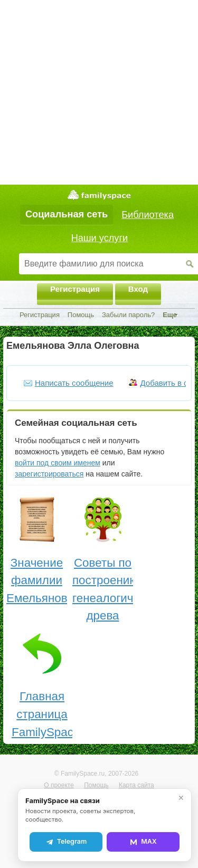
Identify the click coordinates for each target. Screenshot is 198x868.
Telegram (66, 842)
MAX (143, 842)
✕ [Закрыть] (181, 798)
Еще (170, 315)
